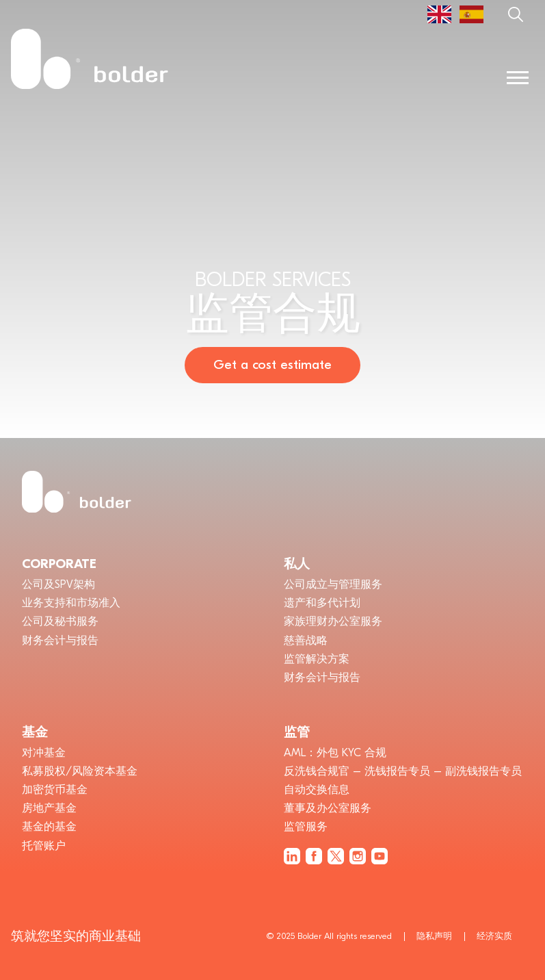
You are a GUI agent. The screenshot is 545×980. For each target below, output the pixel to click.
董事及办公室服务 (328, 808)
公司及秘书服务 (60, 621)
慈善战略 (306, 641)
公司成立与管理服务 (333, 584)
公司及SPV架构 (58, 584)
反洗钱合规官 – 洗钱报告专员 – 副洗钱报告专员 (403, 771)
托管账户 (44, 846)
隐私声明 (434, 936)
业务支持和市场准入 (71, 603)
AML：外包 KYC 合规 (335, 753)
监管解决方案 (317, 659)
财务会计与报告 (60, 641)
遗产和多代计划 (322, 603)
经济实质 (494, 936)
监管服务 (306, 827)
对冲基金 (44, 753)
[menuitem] (439, 14)
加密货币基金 (55, 790)
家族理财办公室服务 (333, 621)
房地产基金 (49, 808)
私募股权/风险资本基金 (80, 771)
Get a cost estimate (272, 365)
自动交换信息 (317, 790)
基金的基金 (49, 827)
